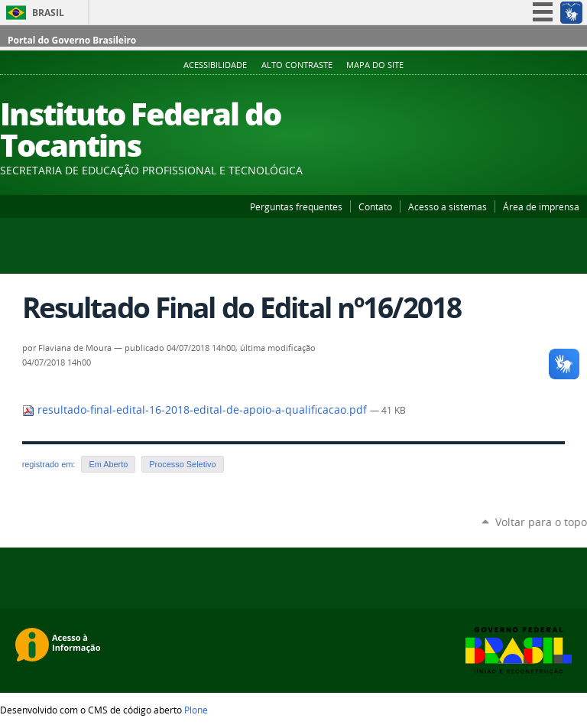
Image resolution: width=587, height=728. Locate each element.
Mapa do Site (375, 65)
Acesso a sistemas (448, 206)
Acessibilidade (215, 65)
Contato (375, 206)
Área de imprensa (541, 206)
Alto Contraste (297, 65)
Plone (196, 710)
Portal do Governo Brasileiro (72, 40)
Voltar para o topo (541, 522)
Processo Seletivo (182, 464)
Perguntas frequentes (296, 206)
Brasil (48, 13)
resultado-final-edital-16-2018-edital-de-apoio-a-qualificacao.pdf (196, 410)
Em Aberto (108, 464)
